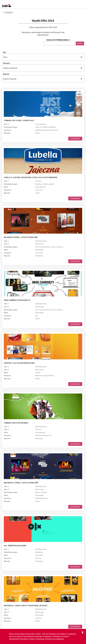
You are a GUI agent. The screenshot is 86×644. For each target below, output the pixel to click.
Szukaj (80, 43)
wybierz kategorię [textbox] (10, 68)
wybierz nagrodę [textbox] (10, 79)
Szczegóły (75, 139)
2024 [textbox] (5, 57)
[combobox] (43, 57)
